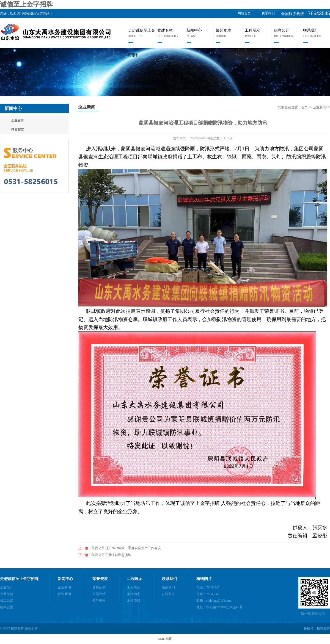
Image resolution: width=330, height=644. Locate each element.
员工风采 (7, 601)
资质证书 (99, 587)
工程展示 (252, 30)
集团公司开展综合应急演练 (111, 555)
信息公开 (282, 30)
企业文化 (7, 594)
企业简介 (7, 587)
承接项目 (134, 601)
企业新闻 (18, 120)
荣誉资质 (223, 30)
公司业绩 (99, 594)
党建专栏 (165, 30)
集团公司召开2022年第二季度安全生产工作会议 (126, 548)
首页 (305, 107)
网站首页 (244, 13)
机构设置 (7, 607)
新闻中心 (194, 30)
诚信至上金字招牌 (26, 4)
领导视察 (99, 601)
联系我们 (268, 13)
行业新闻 (18, 130)
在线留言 (168, 594)
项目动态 (134, 594)
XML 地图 (165, 639)
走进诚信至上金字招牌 (19, 579)
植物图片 (204, 579)
